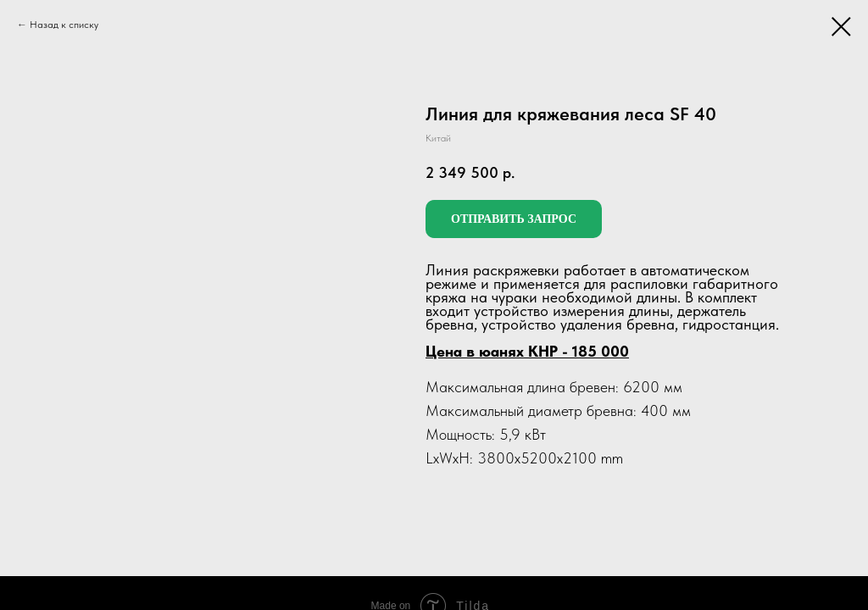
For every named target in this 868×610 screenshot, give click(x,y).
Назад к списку (64, 25)
